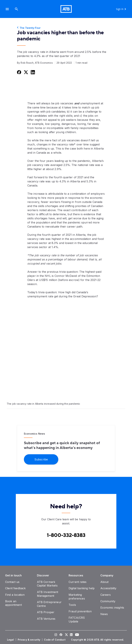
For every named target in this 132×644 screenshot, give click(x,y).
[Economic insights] (112, 608)
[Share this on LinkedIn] (32, 72)
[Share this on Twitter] (26, 72)
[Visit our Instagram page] (56, 635)
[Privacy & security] (29, 640)
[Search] (16, 9)
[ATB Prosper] (46, 612)
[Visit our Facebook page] (61, 635)
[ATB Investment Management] (48, 594)
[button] (7, 9)
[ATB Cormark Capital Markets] (47, 584)
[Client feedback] (15, 588)
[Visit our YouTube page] (76, 635)
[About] (104, 582)
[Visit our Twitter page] (66, 635)
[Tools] (72, 605)
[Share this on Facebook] (19, 72)
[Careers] (106, 595)
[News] (104, 614)
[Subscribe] (41, 459)
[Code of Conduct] (55, 640)
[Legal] (11, 640)
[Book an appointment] (13, 603)
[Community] (108, 601)
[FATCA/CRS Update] (77, 620)
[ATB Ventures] (46, 619)
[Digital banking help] (82, 588)
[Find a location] (15, 595)
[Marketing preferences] (77, 597)
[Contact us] (12, 582)
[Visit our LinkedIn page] (71, 635)
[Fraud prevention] (80, 611)
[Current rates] (78, 582)
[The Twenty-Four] (66, 28)
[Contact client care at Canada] (66, 535)
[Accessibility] (108, 588)
